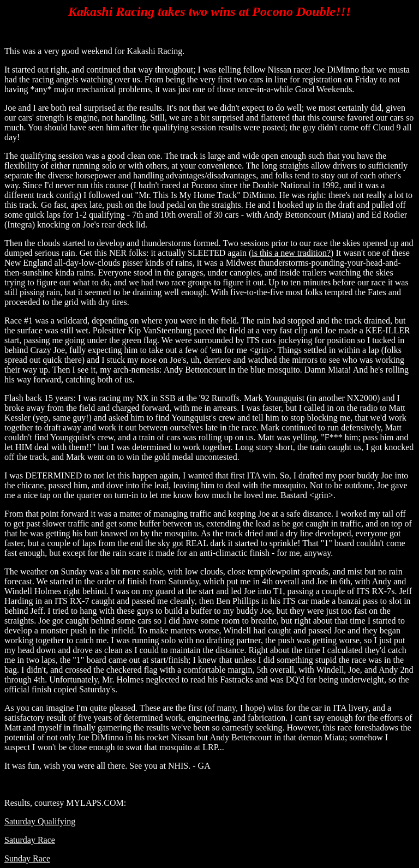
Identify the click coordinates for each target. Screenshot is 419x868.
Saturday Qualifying (40, 821)
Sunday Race (27, 858)
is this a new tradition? (291, 253)
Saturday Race (30, 840)
